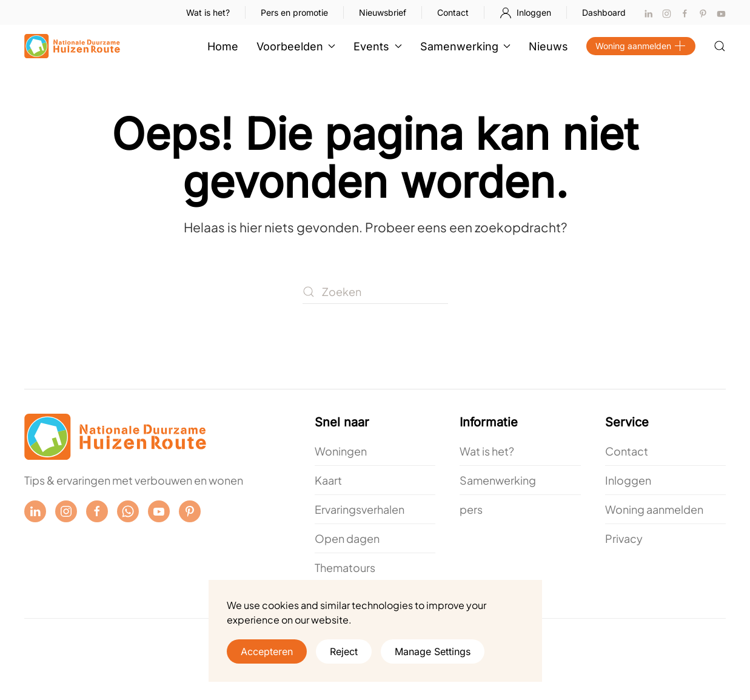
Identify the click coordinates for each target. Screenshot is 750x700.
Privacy (624, 538)
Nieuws (548, 46)
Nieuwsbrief (383, 12)
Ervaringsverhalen (360, 509)
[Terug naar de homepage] (72, 46)
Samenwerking (498, 480)
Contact (453, 12)
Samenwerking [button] (466, 46)
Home (223, 46)
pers (471, 509)
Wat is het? (208, 12)
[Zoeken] (375, 292)
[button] (720, 46)
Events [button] (378, 46)
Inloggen (526, 13)
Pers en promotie (294, 12)
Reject (344, 651)
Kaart (328, 480)
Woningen (341, 451)
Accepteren (267, 651)
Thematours (345, 567)
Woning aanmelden (641, 46)
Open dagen (347, 538)
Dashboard (604, 12)
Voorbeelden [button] (296, 46)
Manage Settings (433, 651)
